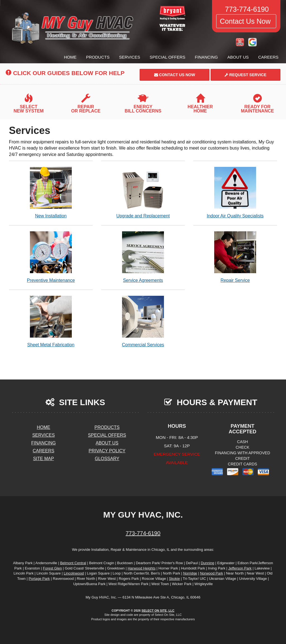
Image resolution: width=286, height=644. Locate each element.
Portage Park (39, 579)
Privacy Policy (107, 451)
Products (98, 57)
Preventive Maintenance (51, 257)
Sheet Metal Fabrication (51, 321)
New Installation (51, 192)
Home (70, 57)
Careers (268, 57)
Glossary (107, 459)
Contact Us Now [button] (246, 21)
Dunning (208, 563)
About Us (238, 57)
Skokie (174, 579)
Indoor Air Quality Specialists (235, 192)
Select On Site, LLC (158, 611)
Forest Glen (52, 568)
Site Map (43, 459)
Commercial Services (143, 321)
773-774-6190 (143, 533)
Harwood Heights (142, 568)
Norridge (190, 573)
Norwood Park (211, 573)
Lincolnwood (74, 573)
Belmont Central (73, 563)
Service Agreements (143, 257)
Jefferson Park (240, 568)
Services (130, 57)
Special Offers (168, 57)
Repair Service (235, 257)
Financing (207, 57)
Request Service (246, 75)
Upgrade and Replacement (143, 192)
